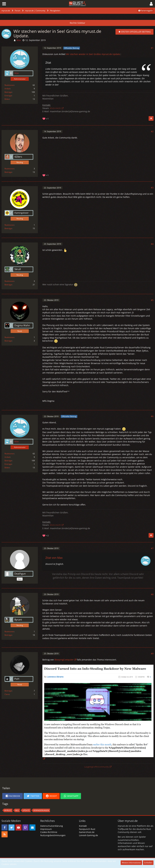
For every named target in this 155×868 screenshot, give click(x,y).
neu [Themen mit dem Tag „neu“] (17, 810)
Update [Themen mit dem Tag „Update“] (26, 810)
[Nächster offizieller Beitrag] (151, 118)
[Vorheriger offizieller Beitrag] (151, 535)
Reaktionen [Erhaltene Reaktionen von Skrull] (9, 281)
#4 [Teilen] (152, 244)
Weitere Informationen (131, 863)
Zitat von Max (54, 558)
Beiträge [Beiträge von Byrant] (8, 635)
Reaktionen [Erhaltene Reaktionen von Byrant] (9, 632)
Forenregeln (145, 11)
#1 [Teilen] (152, 48)
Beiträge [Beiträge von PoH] (8, 691)
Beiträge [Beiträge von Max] (8, 92)
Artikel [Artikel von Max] (7, 89)
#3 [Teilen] (152, 188)
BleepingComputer (64, 660)
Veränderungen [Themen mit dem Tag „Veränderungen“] (41, 810)
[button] (4, 4)
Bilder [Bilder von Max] (7, 99)
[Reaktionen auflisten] (46, 118)
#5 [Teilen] (152, 300)
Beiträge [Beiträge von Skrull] (8, 285)
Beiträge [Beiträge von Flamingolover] (8, 228)
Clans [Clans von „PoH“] (7, 694)
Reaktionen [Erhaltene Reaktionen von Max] (9, 85)
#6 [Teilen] (152, 416)
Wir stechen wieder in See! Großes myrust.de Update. (93, 54)
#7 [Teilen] (152, 548)
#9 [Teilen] (152, 654)
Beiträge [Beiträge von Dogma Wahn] (8, 341)
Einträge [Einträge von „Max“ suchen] (8, 96)
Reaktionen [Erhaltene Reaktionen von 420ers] (9, 169)
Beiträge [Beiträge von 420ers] (8, 172)
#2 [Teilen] (152, 131)
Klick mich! (55, 108)
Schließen (148, 863)
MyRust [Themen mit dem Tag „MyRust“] (8, 810)
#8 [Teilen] (152, 594)
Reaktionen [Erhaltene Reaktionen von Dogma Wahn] (9, 337)
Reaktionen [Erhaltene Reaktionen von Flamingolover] (9, 225)
